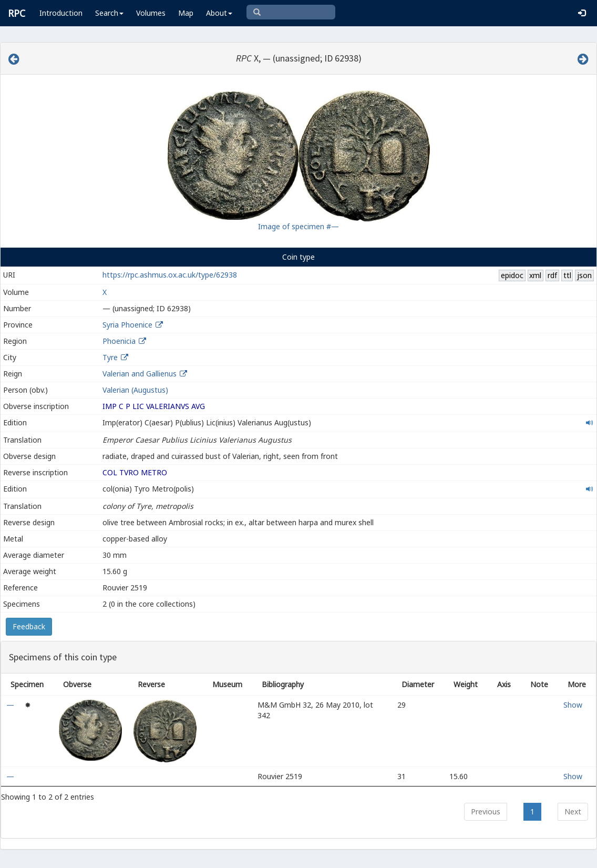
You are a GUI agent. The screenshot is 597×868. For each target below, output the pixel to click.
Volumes (151, 13)
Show (573, 705)
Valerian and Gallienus (140, 374)
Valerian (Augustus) (135, 390)
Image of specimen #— (298, 226)
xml (535, 275)
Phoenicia (119, 341)
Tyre (110, 357)
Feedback (29, 626)
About (219, 13)
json (584, 275)
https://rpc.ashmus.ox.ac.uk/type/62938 (170, 275)
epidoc (512, 275)
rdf (552, 275)
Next (573, 811)
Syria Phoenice (127, 325)
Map (186, 13)
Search (109, 13)
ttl (567, 275)
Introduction (61, 13)
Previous (486, 811)
